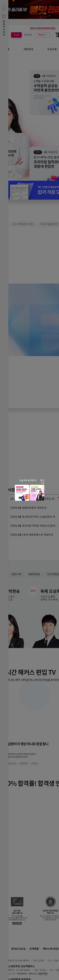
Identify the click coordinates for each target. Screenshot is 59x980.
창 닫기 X (42, 482)
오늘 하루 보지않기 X (28, 481)
